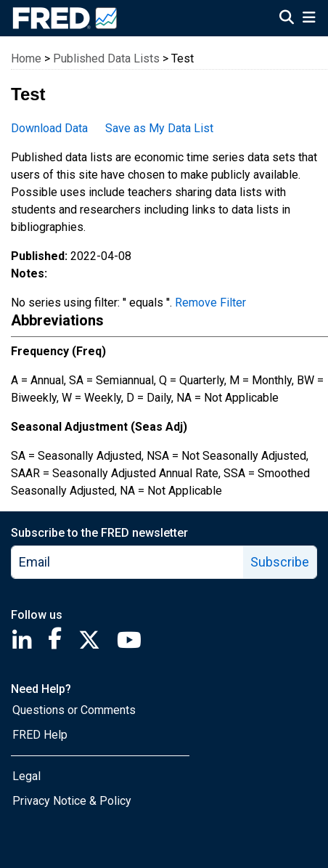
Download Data (49, 128)
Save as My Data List (159, 128)
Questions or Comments (74, 710)
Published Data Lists (106, 58)
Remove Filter (210, 303)
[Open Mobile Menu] (309, 19)
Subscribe (280, 562)
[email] (128, 562)
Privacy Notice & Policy (72, 801)
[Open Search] (287, 19)
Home (26, 58)
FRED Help (40, 735)
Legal (26, 776)
